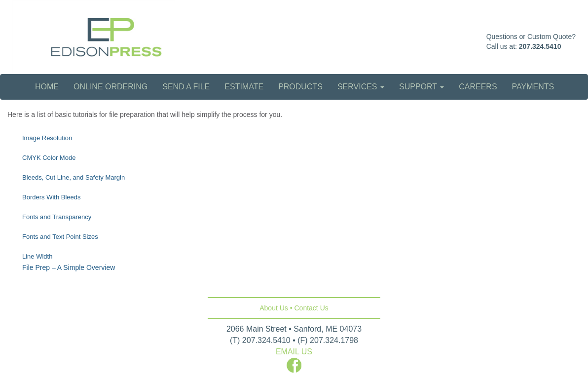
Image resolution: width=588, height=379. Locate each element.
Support (422, 87)
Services (361, 87)
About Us (274, 308)
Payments (533, 87)
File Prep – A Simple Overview (69, 267)
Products (300, 87)
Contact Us (312, 308)
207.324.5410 (540, 46)
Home (47, 87)
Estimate (244, 87)
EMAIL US (294, 352)
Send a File (186, 87)
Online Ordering (110, 87)
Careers (478, 87)
